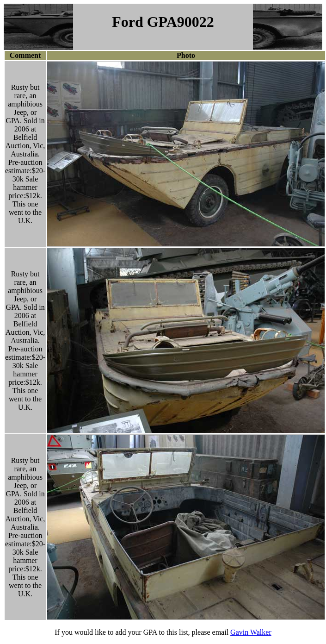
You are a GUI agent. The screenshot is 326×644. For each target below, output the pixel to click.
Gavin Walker (251, 632)
